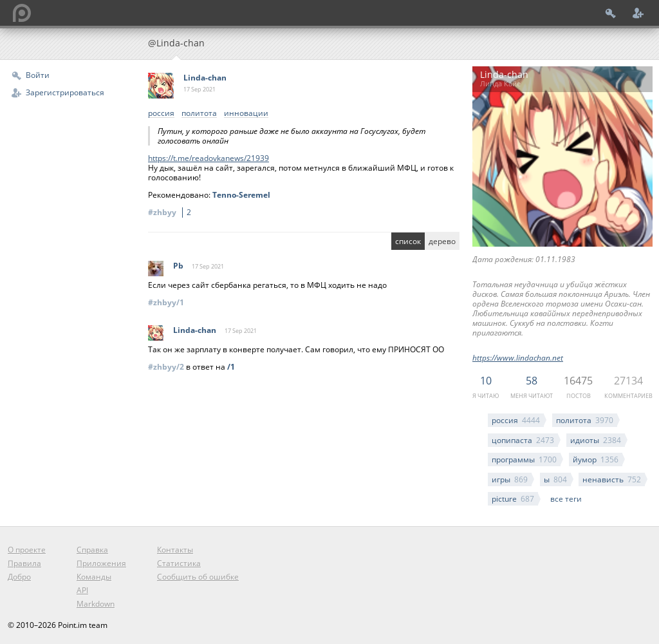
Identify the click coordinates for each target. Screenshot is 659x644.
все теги (566, 499)
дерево (442, 241)
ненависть (612, 479)
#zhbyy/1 (166, 302)
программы (524, 459)
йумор (596, 459)
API (82, 590)
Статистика (179, 563)
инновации (246, 114)
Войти (38, 75)
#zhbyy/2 (166, 367)
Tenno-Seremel (241, 195)
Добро (19, 577)
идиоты (596, 440)
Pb (178, 266)
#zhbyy (172, 212)
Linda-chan (205, 78)
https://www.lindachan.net (518, 358)
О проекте (27, 550)
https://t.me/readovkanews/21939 (209, 158)
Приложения (101, 563)
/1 (231, 367)
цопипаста (523, 440)
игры (510, 479)
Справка (92, 550)
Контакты (175, 550)
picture (513, 499)
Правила (24, 563)
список (408, 241)
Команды (94, 577)
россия (516, 420)
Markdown (96, 604)
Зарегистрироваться (65, 92)
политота (585, 420)
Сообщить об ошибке (198, 577)
